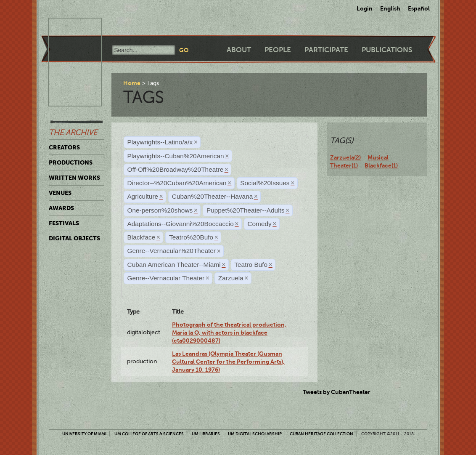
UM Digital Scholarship (255, 434)
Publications (387, 50)
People (278, 50)
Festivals (64, 223)
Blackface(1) (381, 165)
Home (132, 83)
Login (365, 8)
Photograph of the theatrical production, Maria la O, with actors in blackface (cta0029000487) (229, 333)
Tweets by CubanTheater (337, 392)
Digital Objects (74, 238)
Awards (61, 208)
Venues (60, 193)
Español (419, 8)
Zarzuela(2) (345, 157)
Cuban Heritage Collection (321, 434)
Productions (71, 162)
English (390, 8)
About (239, 50)
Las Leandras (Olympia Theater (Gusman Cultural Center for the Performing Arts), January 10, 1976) (228, 362)
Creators (64, 147)
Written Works (74, 178)
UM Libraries (206, 434)
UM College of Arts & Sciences (149, 434)
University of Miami (84, 434)
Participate (326, 50)
